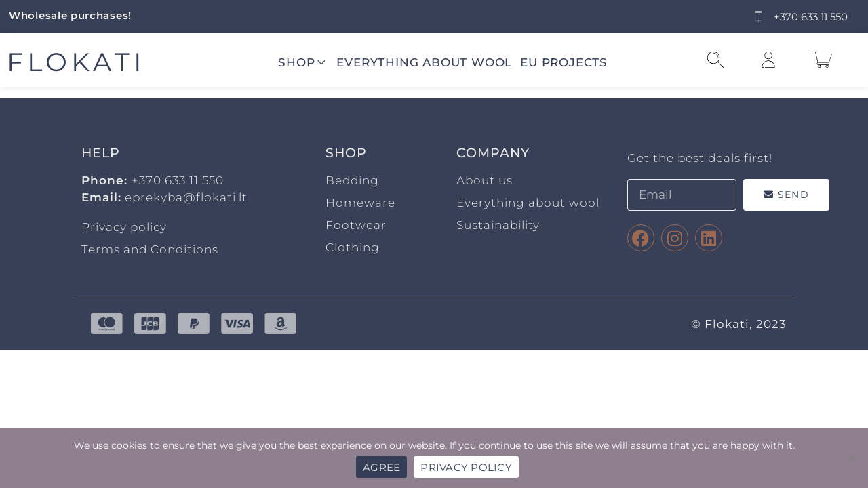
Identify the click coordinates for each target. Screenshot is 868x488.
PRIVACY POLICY (466, 467)
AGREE (381, 467)
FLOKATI (76, 62)
